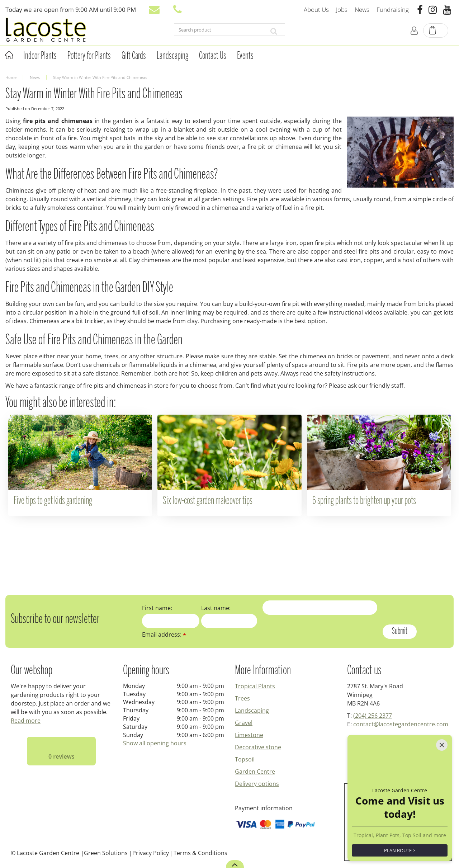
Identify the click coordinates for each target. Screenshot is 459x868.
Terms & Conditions (200, 853)
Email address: (164, 635)
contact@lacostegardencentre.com (401, 724)
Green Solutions (106, 853)
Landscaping (252, 711)
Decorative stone (258, 747)
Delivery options (257, 784)
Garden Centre (255, 772)
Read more (26, 721)
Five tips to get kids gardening (53, 501)
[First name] (171, 621)
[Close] (442, 745)
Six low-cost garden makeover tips (208, 501)
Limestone (249, 735)
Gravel (244, 723)
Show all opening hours (155, 743)
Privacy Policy (151, 853)
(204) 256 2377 (373, 716)
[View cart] (436, 31)
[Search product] (218, 31)
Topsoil (245, 759)
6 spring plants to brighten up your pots (364, 501)
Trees (242, 698)
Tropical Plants (255, 686)
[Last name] (229, 621)
